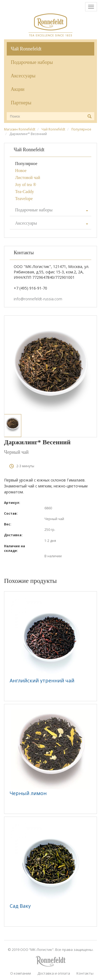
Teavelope (24, 199)
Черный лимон (28, 793)
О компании (21, 973)
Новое (21, 171)
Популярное (81, 129)
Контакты (85, 973)
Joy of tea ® (26, 185)
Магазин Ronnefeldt (20, 129)
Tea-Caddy (25, 192)
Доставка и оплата (54, 973)
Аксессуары (23, 76)
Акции (18, 89)
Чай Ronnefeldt (26, 49)
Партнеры (21, 103)
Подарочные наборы (32, 62)
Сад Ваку (20, 906)
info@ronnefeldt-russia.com (38, 299)
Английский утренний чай (42, 680)
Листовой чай (28, 178)
